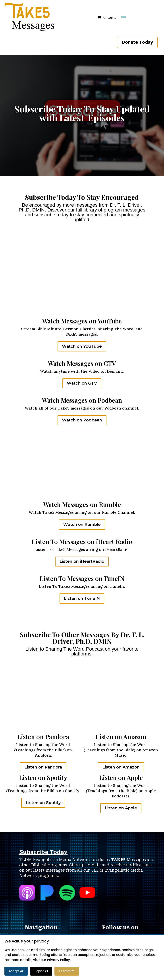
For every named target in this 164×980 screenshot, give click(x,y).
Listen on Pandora (43, 767)
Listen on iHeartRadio (82, 561)
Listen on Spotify (43, 803)
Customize (67, 971)
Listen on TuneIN (82, 599)
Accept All (16, 971)
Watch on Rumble (82, 525)
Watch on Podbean (82, 420)
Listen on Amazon (121, 767)
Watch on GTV (82, 383)
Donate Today (137, 42)
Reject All (41, 971)
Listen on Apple (121, 808)
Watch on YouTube (82, 346)
